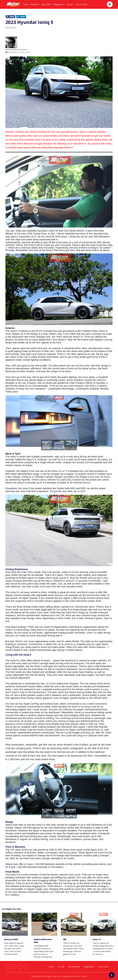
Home (26, 4)
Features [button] (34, 4)
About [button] (70, 4)
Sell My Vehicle (74, 967)
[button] (13, 421)
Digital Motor (89, 967)
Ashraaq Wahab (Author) (17, 49)
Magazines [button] (59, 4)
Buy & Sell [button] (46, 4)
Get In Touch (82, 4)
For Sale (61, 967)
